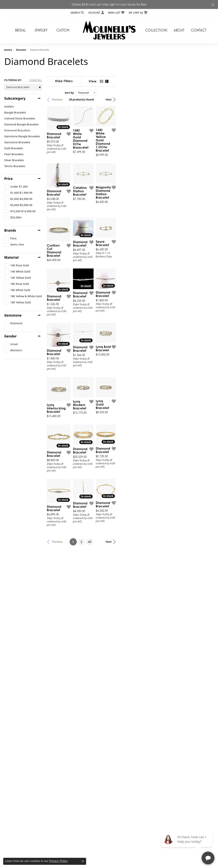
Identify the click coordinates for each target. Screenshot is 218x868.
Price (9, 179)
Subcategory (15, 98)
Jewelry (41, 30)
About (179, 30)
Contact (199, 30)
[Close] (213, 5)
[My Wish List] (116, 13)
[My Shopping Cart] (138, 13)
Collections (156, 30)
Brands (10, 230)
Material (11, 257)
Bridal (20, 30)
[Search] (77, 13)
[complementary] (187, 845)
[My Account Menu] (96, 13)
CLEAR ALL (36, 80)
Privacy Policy (58, 861)
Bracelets (21, 50)
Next (207, 100)
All (138, 706)
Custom (63, 30)
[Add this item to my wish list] (99, 164)
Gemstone (13, 315)
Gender (10, 336)
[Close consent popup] (83, 861)
